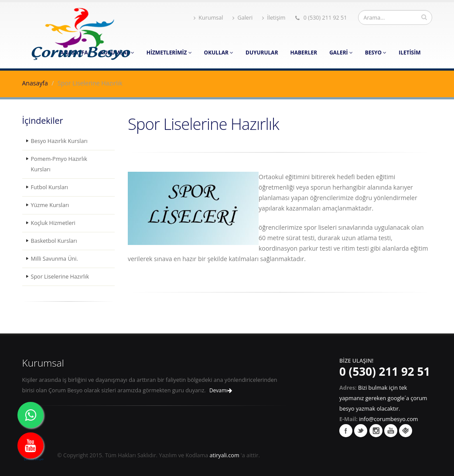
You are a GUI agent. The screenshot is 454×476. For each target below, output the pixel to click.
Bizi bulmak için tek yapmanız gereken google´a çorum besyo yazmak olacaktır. (383, 398)
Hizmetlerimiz (169, 53)
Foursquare (406, 431)
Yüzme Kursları (50, 205)
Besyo (376, 53)
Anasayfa (35, 83)
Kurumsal (208, 18)
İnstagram (376, 431)
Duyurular (262, 53)
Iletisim (410, 53)
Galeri (242, 18)
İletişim (274, 18)
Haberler (304, 53)
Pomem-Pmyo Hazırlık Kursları (59, 164)
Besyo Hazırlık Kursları (59, 141)
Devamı (221, 390)
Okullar (219, 53)
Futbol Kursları (50, 187)
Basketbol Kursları (54, 241)
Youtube (391, 431)
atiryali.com (225, 455)
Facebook (346, 431)
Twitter (361, 431)
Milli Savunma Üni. (55, 259)
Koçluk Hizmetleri (53, 223)
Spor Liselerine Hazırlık (60, 277)
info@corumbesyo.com (388, 419)
